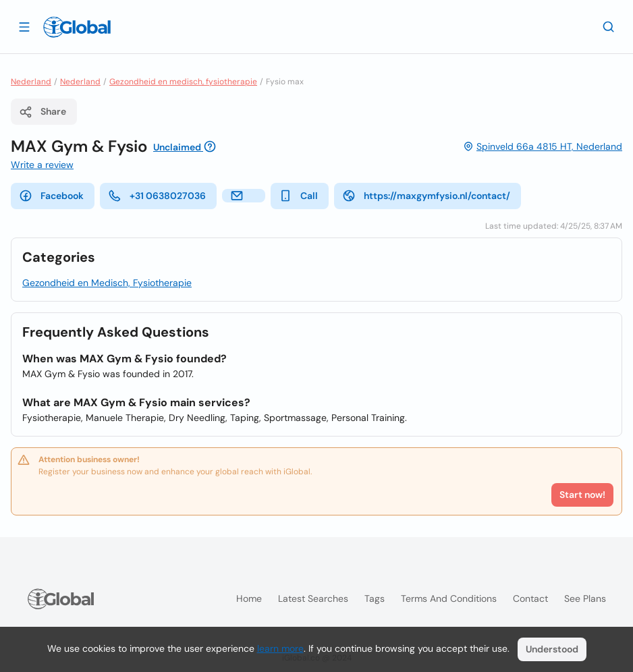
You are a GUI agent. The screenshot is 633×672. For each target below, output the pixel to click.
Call (298, 196)
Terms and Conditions (449, 598)
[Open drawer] (24, 26)
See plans (585, 598)
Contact (530, 598)
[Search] (609, 26)
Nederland (31, 82)
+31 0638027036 (157, 196)
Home (249, 598)
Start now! (582, 495)
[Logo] (77, 27)
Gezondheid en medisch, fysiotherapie (183, 82)
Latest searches (313, 598)
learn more (280, 648)
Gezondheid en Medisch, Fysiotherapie (107, 283)
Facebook (51, 196)
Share (43, 112)
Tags (375, 598)
